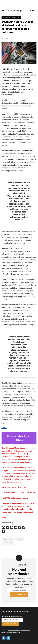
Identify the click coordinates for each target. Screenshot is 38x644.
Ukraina (19, 539)
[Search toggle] (36, 11)
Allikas (4, 428)
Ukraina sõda (8, 543)
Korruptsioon (8, 539)
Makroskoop (14, 10)
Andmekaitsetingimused (21, 611)
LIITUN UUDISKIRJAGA (19, 595)
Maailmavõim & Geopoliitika (11, 17)
